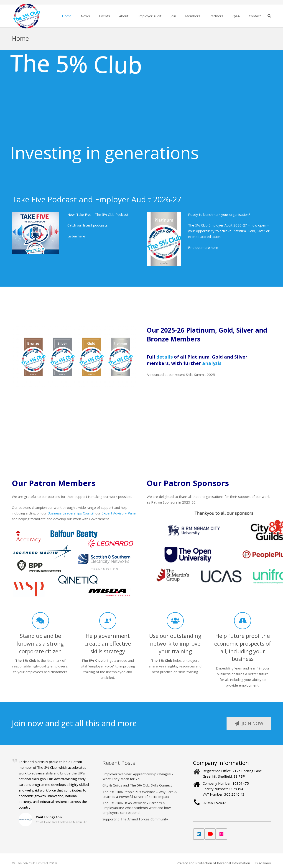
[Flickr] (222, 834)
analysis (212, 363)
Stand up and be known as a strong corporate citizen (40, 643)
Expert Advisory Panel (119, 513)
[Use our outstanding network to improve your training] (175, 621)
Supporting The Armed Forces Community (135, 819)
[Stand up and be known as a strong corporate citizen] (40, 621)
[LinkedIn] (199, 834)
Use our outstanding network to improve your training (175, 643)
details (165, 357)
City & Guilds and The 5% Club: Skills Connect (137, 785)
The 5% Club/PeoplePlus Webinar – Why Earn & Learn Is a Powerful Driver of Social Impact (140, 794)
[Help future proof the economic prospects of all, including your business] (243, 621)
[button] (269, 16)
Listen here (76, 236)
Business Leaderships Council (71, 513)
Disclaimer (263, 863)
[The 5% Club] (27, 16)
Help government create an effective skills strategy (108, 643)
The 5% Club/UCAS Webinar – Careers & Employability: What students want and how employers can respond (137, 808)
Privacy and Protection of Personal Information (213, 863)
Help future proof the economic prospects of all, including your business (243, 647)
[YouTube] (210, 834)
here (214, 247)
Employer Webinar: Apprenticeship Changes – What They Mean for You (138, 776)
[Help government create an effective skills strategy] (108, 621)
